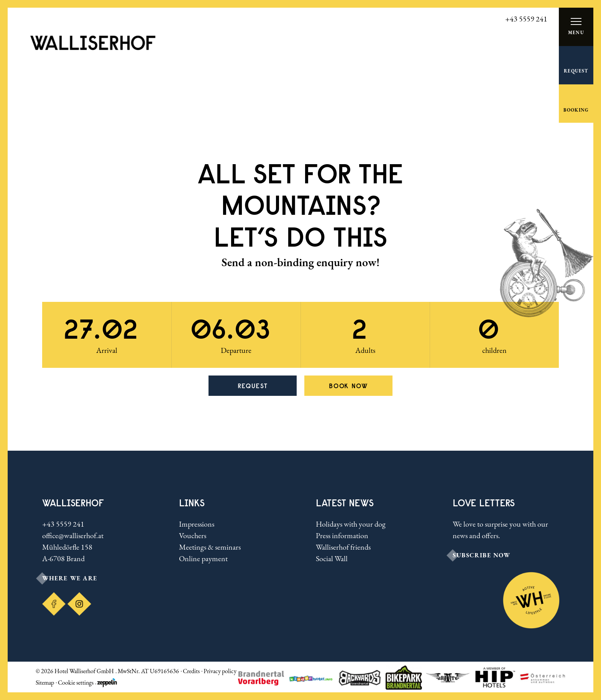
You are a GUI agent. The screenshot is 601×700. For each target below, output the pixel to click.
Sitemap (45, 683)
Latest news (345, 503)
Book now (348, 386)
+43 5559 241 (63, 524)
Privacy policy (220, 671)
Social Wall (332, 558)
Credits (191, 671)
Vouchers (193, 535)
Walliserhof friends (343, 547)
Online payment (203, 558)
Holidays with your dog (351, 524)
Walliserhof (73, 503)
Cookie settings (76, 683)
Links (192, 503)
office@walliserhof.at (73, 535)
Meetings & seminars (210, 547)
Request (253, 386)
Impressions (197, 524)
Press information (342, 535)
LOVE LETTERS (484, 503)
